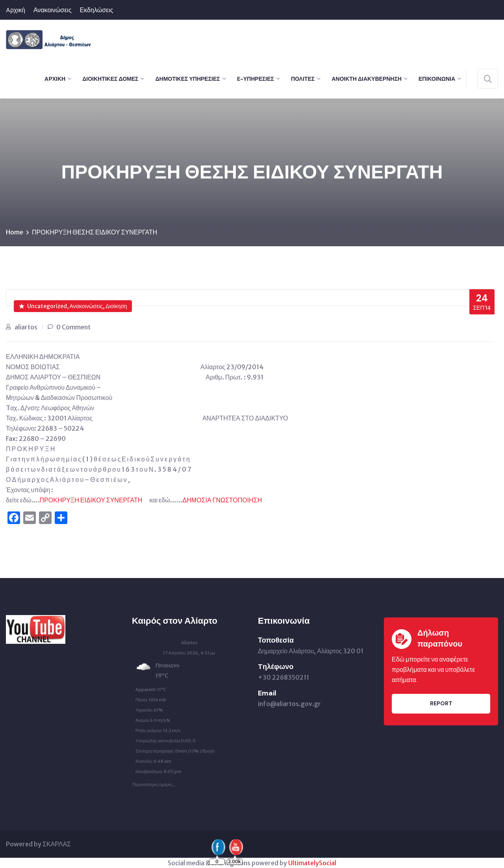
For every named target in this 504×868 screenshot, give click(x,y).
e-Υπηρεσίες (256, 79)
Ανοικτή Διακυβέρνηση (367, 79)
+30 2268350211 (283, 677)
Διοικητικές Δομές (110, 79)
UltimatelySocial (312, 863)
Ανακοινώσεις (53, 10)
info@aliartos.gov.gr (289, 704)
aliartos (26, 327)
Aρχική (16, 10)
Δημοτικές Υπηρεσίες (187, 79)
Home (15, 232)
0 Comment (73, 327)
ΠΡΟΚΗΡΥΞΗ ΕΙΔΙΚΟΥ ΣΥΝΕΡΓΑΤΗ (91, 500)
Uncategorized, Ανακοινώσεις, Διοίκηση (73, 306)
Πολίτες (303, 79)
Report (441, 703)
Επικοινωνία (437, 79)
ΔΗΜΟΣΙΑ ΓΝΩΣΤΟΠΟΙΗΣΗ (222, 500)
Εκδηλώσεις (97, 10)
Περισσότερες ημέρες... (154, 783)
